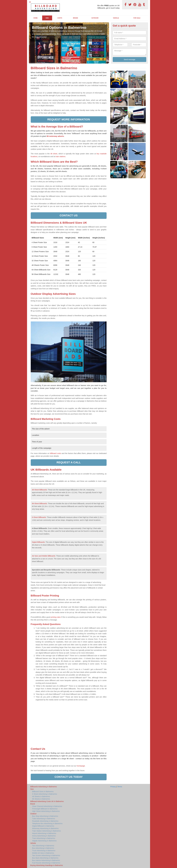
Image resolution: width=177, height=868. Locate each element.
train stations (61, 156)
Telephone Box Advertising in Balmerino (47, 823)
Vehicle (116, 18)
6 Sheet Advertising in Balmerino (45, 794)
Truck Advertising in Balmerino (44, 851)
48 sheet (54, 154)
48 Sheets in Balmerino (41, 796)
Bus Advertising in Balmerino (43, 848)
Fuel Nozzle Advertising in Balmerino (46, 863)
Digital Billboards (38, 542)
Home (36, 18)
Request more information (69, 119)
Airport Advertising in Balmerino (44, 833)
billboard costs (55, 453)
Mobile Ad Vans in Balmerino (43, 853)
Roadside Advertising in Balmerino (45, 821)
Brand (75, 18)
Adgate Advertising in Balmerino (44, 841)
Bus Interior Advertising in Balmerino (46, 860)
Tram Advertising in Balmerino (44, 838)
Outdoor (95, 18)
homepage (81, 766)
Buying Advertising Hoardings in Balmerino (47, 865)
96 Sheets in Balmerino (41, 799)
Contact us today (69, 777)
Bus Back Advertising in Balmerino (45, 858)
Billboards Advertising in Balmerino (44, 787)
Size (47, 18)
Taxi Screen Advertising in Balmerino (46, 855)
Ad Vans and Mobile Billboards (44, 556)
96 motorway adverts (55, 136)
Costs (60, 18)
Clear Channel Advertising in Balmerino (47, 806)
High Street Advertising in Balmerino (46, 811)
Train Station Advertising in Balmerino (47, 831)
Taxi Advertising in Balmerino (43, 846)
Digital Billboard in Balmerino (43, 826)
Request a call (69, 462)
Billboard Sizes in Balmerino (43, 792)
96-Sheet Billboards (39, 504)
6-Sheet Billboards (39, 517)
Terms (120, 787)
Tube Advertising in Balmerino (44, 819)
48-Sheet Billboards (39, 490)
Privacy (113, 787)
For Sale (137, 18)
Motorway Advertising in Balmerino (45, 828)
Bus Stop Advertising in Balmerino (45, 816)
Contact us (69, 215)
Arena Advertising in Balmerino (44, 836)
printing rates (56, 617)
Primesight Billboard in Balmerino (45, 809)
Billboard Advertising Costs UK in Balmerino (47, 801)
